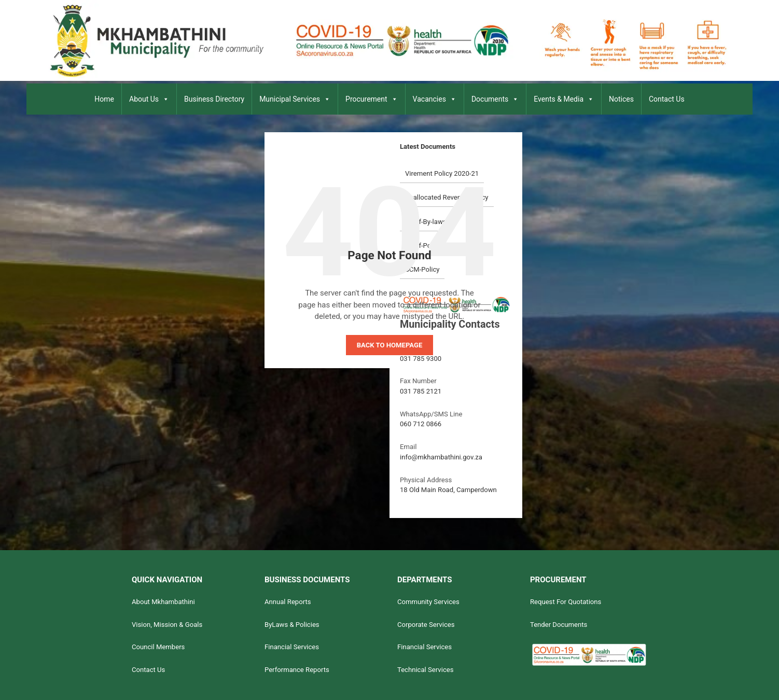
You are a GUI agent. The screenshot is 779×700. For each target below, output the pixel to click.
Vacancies (435, 99)
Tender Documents (559, 625)
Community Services (428, 602)
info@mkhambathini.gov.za (441, 457)
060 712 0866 (421, 424)
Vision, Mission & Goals (167, 625)
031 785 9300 (421, 359)
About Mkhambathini (163, 602)
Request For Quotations (566, 602)
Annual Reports (288, 602)
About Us (149, 99)
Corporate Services (426, 625)
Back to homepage (390, 345)
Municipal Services (295, 99)
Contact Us (667, 99)
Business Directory (214, 99)
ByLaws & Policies (292, 625)
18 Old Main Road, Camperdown (448, 490)
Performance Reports (297, 670)
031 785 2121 (421, 391)
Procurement (372, 99)
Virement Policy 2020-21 (442, 173)
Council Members (158, 647)
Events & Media (564, 99)
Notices (621, 99)
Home (104, 99)
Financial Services (292, 647)
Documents (495, 99)
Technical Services (426, 670)
